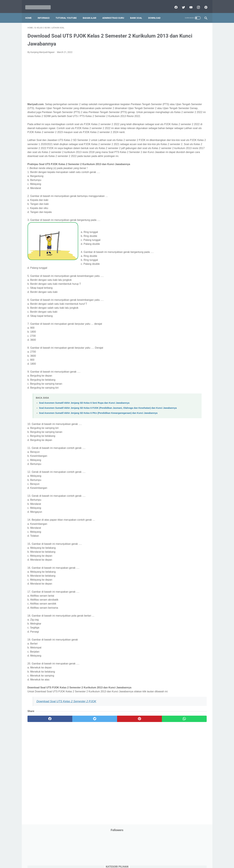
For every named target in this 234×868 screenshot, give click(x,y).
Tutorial (198, 203)
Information (166, 106)
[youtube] (188, 4)
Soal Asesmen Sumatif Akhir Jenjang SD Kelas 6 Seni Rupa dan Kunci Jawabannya (84, 424)
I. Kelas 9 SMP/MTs (173, 278)
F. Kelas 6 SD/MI (171, 262)
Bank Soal (138, 13)
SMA (182, 191)
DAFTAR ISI (166, 76)
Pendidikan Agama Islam (173, 149)
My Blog (165, 130)
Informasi (46, 13)
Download (157, 13)
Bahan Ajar (92, 13)
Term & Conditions (114, 856)
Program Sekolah (169, 173)
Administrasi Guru (115, 13)
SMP (191, 191)
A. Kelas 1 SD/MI (172, 234)
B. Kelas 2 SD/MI (172, 239)
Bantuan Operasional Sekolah (175, 70)
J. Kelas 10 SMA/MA (174, 284)
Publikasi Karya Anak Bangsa (175, 179)
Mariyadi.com (121, 863)
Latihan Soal (186, 118)
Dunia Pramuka (168, 88)
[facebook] (173, 4)
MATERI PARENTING (171, 124)
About (130, 856)
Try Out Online (168, 203)
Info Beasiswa (194, 88)
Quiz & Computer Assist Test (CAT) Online (181, 185)
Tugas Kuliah (185, 203)
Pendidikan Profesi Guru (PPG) (176, 155)
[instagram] (196, 4)
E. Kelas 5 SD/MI (172, 256)
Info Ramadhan (187, 94)
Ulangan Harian (168, 215)
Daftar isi (154, 856)
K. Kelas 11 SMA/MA (174, 290)
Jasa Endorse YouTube (187, 106)
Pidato (192, 167)
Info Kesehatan (168, 94)
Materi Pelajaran (193, 124)
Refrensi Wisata (168, 191)
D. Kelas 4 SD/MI (172, 250)
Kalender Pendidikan (171, 112)
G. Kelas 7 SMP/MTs (174, 267)
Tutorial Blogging (169, 209)
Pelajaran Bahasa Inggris (173, 143)
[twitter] (181, 4)
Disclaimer (80, 856)
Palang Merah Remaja (171, 137)
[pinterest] (203, 4)
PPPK (192, 130)
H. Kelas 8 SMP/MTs (174, 273)
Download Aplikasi (170, 82)
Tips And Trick (187, 197)
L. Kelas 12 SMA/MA (174, 295)
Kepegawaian (191, 112)
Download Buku (190, 82)
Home (31, 13)
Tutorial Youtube (189, 209)
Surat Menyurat (168, 197)
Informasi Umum (182, 100)
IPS (181, 88)
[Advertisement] (88, 77)
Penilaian (200, 161)
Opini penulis (179, 130)
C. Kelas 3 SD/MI (172, 245)
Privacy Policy (95, 856)
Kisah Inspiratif (168, 118)
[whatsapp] (133, 751)
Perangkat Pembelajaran (173, 167)
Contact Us (141, 856)
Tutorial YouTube (68, 13)
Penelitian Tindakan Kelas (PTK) (176, 161)
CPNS (197, 70)
